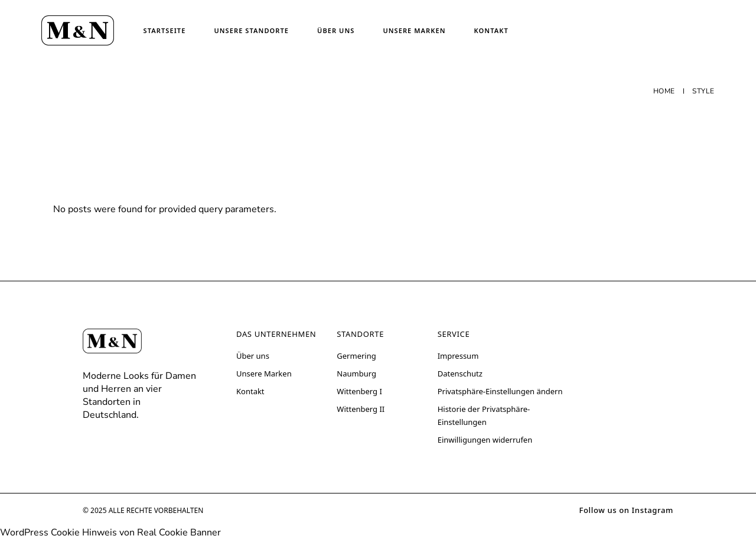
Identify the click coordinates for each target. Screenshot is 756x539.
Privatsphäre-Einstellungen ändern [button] (500, 391)
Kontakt (250, 391)
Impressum (458, 356)
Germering (356, 356)
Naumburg (356, 374)
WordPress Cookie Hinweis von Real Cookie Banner (110, 532)
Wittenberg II (361, 409)
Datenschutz (460, 374)
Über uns (253, 356)
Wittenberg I (359, 391)
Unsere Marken (264, 374)
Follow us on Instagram (626, 510)
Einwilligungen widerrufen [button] (485, 440)
